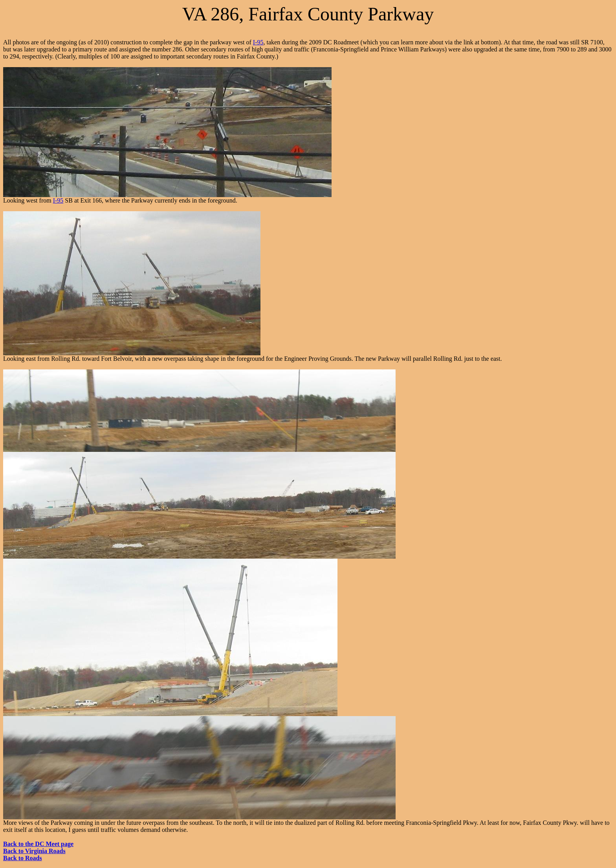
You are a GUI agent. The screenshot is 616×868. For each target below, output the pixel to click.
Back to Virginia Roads (34, 851)
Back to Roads (23, 858)
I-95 (258, 42)
